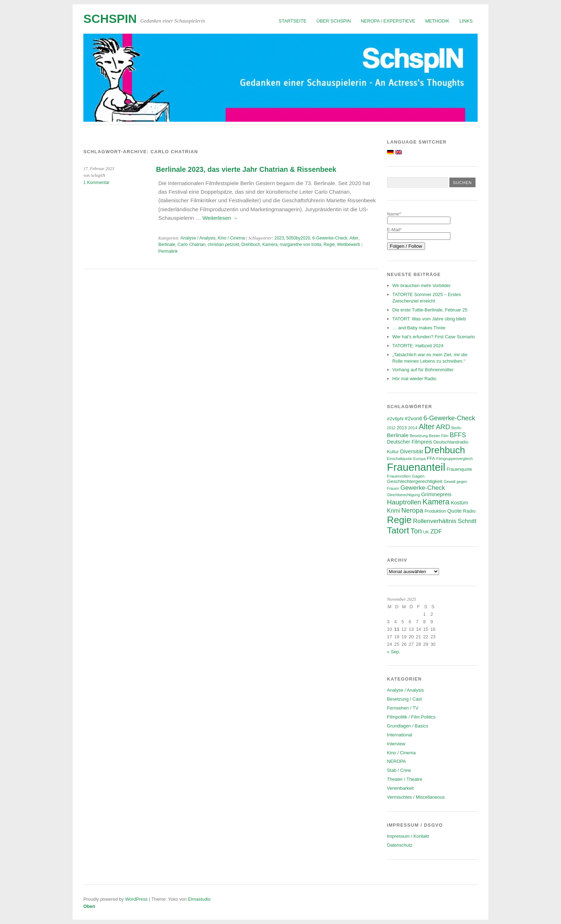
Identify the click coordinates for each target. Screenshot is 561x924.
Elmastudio (199, 899)
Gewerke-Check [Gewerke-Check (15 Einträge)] (423, 488)
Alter (354, 238)
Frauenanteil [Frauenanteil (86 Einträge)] (416, 467)
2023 (279, 238)
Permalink (168, 251)
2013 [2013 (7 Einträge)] (402, 428)
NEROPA (397, 761)
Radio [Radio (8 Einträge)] (469, 511)
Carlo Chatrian (191, 245)
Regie (329, 245)
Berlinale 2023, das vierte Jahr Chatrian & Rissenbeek (246, 169)
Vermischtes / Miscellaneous (416, 797)
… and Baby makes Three (419, 328)
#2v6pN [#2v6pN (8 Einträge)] (395, 419)
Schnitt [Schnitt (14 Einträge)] (467, 521)
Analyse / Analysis (198, 238)
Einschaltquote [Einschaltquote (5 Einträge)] (400, 459)
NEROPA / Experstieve (388, 21)
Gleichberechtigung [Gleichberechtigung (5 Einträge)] (404, 495)
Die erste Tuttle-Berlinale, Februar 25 (430, 310)
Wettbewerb (349, 245)
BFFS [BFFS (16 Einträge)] (458, 435)
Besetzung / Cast (404, 699)
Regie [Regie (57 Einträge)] (399, 520)
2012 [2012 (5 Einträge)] (391, 428)
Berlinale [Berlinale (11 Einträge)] (398, 435)
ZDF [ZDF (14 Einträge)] (436, 531)
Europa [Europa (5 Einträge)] (419, 459)
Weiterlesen (220, 218)
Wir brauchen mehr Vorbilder (422, 286)
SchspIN (110, 19)
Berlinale (167, 245)
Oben (89, 906)
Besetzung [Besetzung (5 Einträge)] (419, 436)
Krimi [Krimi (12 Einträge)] (394, 511)
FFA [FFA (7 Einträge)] (431, 459)
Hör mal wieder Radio (414, 379)
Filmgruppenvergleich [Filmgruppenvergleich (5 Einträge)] (455, 459)
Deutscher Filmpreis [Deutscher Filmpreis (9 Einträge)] (410, 442)
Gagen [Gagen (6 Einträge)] (418, 476)
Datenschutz (400, 845)
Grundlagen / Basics (408, 726)
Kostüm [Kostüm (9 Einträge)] (459, 503)
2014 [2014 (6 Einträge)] (413, 428)
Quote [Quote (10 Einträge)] (454, 511)
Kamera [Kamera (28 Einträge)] (436, 502)
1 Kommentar (96, 183)
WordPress (136, 899)
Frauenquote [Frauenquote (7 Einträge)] (459, 469)
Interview (396, 744)
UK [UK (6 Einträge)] (426, 532)
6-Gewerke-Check (330, 238)
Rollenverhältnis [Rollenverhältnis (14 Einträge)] (435, 521)
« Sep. (394, 652)
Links (466, 21)
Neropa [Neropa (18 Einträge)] (412, 510)
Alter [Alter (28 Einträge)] (426, 427)
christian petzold (223, 245)
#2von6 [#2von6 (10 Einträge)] (413, 419)
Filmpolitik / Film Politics (411, 717)
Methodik (437, 21)
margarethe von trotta (301, 245)
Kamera (270, 245)
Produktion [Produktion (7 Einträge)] (435, 511)
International (400, 735)
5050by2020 (298, 238)
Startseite (293, 21)
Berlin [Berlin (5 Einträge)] (456, 428)
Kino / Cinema (231, 238)
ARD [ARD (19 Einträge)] (443, 427)
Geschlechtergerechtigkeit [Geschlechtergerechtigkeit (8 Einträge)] (415, 481)
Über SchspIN (334, 21)
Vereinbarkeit (401, 788)
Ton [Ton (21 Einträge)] (416, 531)
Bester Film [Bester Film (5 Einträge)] (439, 436)
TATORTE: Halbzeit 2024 (418, 346)
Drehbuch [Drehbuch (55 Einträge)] (445, 450)
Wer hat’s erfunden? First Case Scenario (434, 337)
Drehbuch (251, 245)
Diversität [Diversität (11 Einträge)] (412, 451)
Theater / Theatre (405, 779)
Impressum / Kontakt (408, 836)
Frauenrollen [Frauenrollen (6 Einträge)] (399, 476)
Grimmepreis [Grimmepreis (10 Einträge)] (436, 494)
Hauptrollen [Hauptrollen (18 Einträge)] (404, 502)
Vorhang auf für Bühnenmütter (423, 370)
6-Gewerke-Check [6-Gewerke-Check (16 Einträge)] (449, 418)
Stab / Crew (399, 770)
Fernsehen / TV (403, 708)
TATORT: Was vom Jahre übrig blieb (429, 319)
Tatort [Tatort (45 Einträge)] (398, 530)
